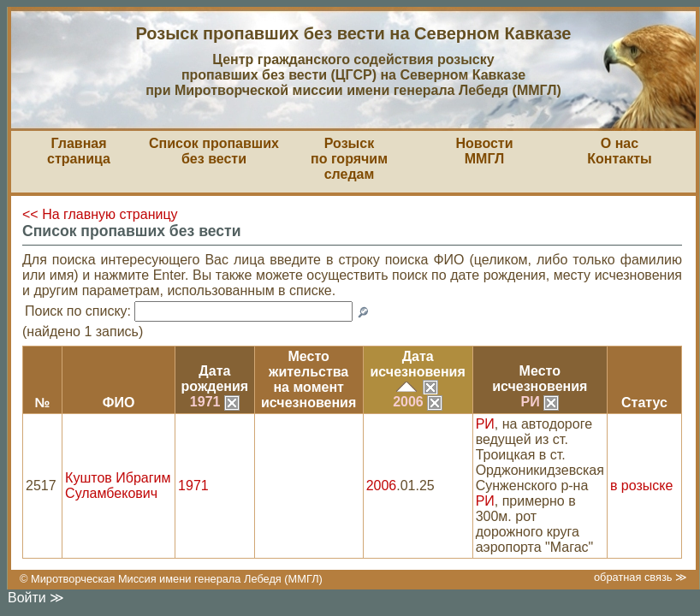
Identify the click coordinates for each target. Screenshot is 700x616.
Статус (644, 403)
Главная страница (79, 151)
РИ (540, 402)
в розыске (641, 486)
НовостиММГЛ (484, 151)
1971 (215, 402)
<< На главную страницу (100, 214)
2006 (418, 402)
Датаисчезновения (418, 364)
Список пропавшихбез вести (214, 151)
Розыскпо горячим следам (349, 159)
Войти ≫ (36, 598)
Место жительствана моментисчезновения (308, 379)
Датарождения (215, 379)
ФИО (119, 403)
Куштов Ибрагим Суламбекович (118, 486)
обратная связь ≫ (641, 577)
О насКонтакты (619, 151)
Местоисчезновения (540, 379)
